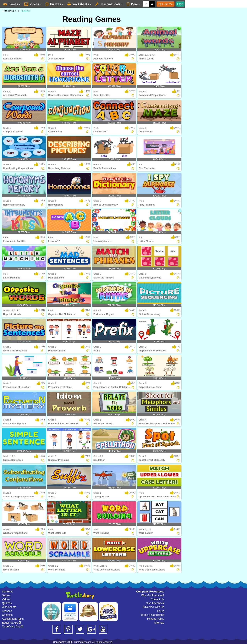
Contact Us (157, 599)
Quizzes (7, 603)
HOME (5, 11)
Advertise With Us (153, 607)
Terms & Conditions (152, 615)
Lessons (7, 611)
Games (6, 595)
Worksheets (9, 607)
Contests (7, 615)
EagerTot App (11, 623)
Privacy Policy (156, 619)
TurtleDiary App (12, 626)
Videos (6, 599)
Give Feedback (155, 603)
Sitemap (159, 623)
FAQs (161, 611)
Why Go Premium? (153, 595)
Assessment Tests (13, 619)
